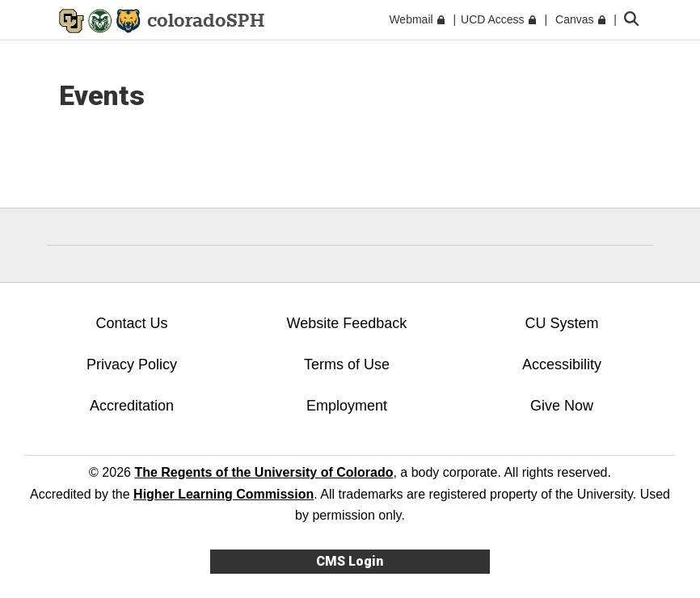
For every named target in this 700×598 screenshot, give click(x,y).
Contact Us (131, 323)
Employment (347, 406)
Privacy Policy (132, 364)
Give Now (562, 406)
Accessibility (562, 364)
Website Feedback (347, 323)
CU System (561, 323)
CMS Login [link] (350, 561)
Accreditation (132, 406)
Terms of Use (347, 364)
